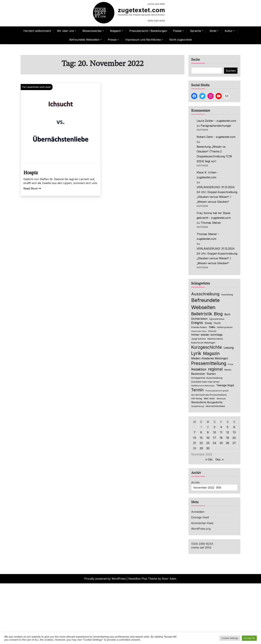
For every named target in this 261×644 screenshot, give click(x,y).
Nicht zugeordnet (180, 40)
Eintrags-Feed (200, 517)
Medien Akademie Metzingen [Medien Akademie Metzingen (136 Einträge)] (210, 358)
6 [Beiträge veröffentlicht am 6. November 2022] (234, 427)
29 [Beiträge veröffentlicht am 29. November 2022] (201, 448)
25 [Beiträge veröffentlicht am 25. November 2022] (221, 443)
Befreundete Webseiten (84, 40)
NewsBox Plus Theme (143, 579)
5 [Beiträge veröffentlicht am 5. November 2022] (228, 427)
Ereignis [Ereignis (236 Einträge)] (197, 323)
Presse (112, 40)
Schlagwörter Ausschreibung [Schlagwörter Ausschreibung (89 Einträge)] (207, 378)
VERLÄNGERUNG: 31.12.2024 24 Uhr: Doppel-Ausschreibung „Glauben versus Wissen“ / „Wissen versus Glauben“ (217, 194)
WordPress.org (201, 529)
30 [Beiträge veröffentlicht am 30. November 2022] (208, 448)
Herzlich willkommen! (37, 31)
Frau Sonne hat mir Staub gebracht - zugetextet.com (214, 215)
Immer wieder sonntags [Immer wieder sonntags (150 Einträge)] (207, 335)
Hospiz (31, 173)
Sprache (195, 31)
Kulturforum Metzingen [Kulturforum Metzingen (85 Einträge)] (203, 343)
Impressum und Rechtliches (143, 40)
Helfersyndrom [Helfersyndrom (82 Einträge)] (225, 327)
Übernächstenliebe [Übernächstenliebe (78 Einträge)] (215, 406)
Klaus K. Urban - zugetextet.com (207, 175)
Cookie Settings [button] (230, 638)
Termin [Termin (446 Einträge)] (197, 390)
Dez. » (219, 459)
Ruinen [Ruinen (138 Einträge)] (211, 374)
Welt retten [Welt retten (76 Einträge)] (209, 399)
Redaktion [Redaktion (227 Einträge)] (199, 369)
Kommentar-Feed (202, 523)
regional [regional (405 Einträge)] (215, 369)
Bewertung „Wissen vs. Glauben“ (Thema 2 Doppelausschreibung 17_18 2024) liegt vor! (214, 154)
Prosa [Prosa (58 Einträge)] (230, 364)
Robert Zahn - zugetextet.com (216, 137)
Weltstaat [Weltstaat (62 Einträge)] (221, 399)
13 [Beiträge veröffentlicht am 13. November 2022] (234, 432)
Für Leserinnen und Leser (37, 87)
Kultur (229, 31)
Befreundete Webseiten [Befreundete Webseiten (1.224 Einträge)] (205, 304)
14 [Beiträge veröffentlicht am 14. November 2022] (195, 438)
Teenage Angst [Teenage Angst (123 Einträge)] (225, 385)
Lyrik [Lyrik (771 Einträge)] (196, 353)
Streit (213, 31)
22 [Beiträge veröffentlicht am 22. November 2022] (201, 443)
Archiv (195, 482)
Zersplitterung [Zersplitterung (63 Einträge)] (198, 406)
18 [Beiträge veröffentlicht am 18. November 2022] (221, 438)
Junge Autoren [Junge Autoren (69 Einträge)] (198, 339)
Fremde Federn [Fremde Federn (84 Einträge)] (199, 327)
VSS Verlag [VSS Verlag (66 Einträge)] (197, 399)
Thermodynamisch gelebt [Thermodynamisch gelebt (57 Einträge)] (217, 391)
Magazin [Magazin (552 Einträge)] (211, 353)
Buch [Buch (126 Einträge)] (227, 314)
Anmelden (198, 512)
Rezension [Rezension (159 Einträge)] (198, 374)
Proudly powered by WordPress (105, 579)
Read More (32, 188)
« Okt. (209, 459)
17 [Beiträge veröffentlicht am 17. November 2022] (214, 438)
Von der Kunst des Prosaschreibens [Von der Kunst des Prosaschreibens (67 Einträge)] (209, 395)
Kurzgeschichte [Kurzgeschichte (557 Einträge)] (207, 347)
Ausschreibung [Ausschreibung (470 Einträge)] (205, 294)
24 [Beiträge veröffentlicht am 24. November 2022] (215, 443)
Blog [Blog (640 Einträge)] (218, 314)
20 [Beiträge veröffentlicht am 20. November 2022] (234, 438)
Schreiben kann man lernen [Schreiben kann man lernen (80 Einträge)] (205, 382)
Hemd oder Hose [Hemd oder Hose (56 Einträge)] (199, 331)
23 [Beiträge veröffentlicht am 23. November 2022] (208, 443)
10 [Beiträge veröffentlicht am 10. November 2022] (214, 432)
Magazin (115, 31)
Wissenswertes (92, 31)
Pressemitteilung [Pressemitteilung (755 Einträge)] (209, 363)
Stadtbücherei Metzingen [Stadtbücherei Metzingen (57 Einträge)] (203, 386)
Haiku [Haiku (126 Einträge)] (212, 327)
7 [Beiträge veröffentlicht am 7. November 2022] (195, 432)
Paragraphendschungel (216, 126)
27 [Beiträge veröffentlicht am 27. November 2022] (234, 443)
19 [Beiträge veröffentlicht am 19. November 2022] (228, 438)
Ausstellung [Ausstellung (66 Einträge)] (227, 295)
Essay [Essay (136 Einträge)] (208, 323)
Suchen (231, 71)
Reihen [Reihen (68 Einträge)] (228, 370)
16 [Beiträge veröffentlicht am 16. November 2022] (208, 438)
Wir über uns (65, 31)
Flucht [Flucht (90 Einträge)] (217, 323)
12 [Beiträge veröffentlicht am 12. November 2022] (228, 432)
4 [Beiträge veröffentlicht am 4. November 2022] (221, 427)
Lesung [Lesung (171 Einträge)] (229, 348)
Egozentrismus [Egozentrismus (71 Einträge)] (217, 319)
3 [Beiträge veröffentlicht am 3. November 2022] (214, 427)
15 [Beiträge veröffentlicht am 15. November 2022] (201, 438)
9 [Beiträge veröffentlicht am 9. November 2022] (208, 432)
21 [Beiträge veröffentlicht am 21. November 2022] (195, 443)
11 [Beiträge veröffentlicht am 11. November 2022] (221, 432)
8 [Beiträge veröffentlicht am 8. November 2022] (201, 432)
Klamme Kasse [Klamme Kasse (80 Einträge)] (215, 339)
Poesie (177, 31)
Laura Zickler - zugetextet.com (216, 121)
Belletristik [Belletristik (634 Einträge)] (202, 314)
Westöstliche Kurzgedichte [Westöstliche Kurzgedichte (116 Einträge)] (207, 402)
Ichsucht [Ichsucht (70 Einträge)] (212, 331)
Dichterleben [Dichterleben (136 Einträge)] (199, 319)
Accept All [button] (249, 638)
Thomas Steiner (211, 223)
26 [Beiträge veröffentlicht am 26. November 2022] (228, 443)
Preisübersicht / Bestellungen (148, 31)
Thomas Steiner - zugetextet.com (208, 236)
